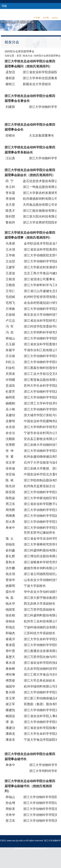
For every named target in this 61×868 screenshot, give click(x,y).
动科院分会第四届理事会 (47, 56)
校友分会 (28, 56)
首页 (19, 56)
